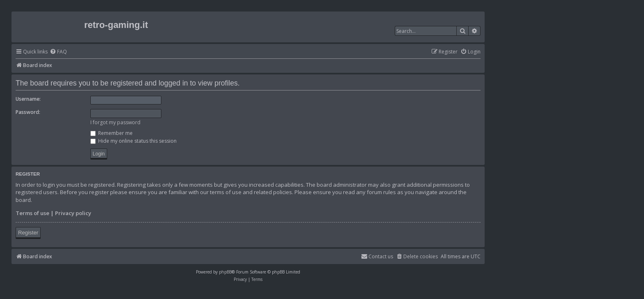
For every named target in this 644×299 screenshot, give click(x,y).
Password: (28, 112)
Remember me (112, 133)
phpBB (225, 272)
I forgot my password (115, 122)
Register (28, 233)
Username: (28, 99)
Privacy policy (73, 213)
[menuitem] (58, 52)
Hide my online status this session (133, 141)
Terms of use (32, 213)
